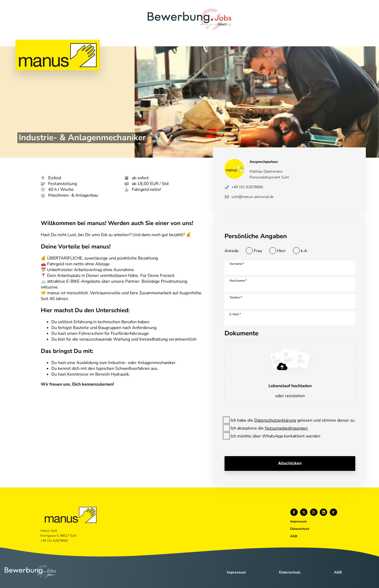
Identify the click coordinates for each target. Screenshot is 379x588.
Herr (281, 251)
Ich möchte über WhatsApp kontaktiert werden (276, 436)
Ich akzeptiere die (269, 428)
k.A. (305, 251)
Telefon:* (236, 297)
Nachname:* (238, 281)
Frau (258, 251)
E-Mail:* (235, 314)
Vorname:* (237, 264)
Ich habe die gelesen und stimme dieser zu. (293, 420)
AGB (294, 536)
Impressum (299, 521)
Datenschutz (300, 529)
